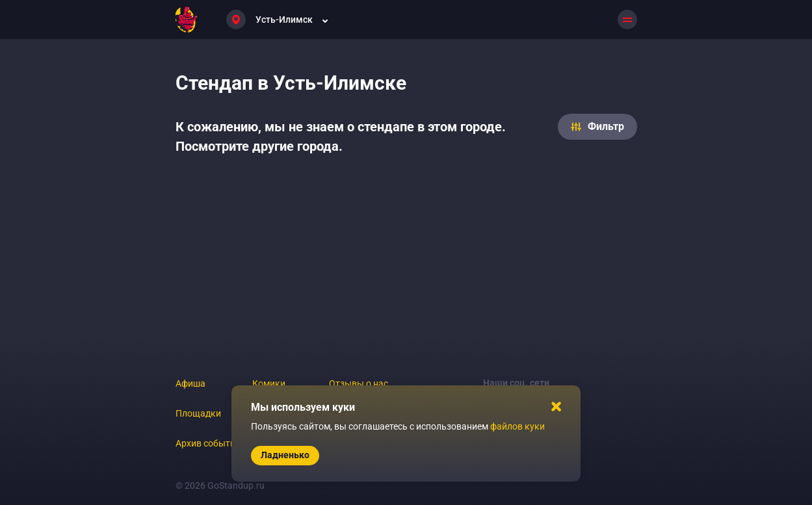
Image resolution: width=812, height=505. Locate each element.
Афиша (190, 383)
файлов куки (517, 426)
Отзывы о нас (359, 383)
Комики (269, 383)
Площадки (198, 413)
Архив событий (208, 443)
